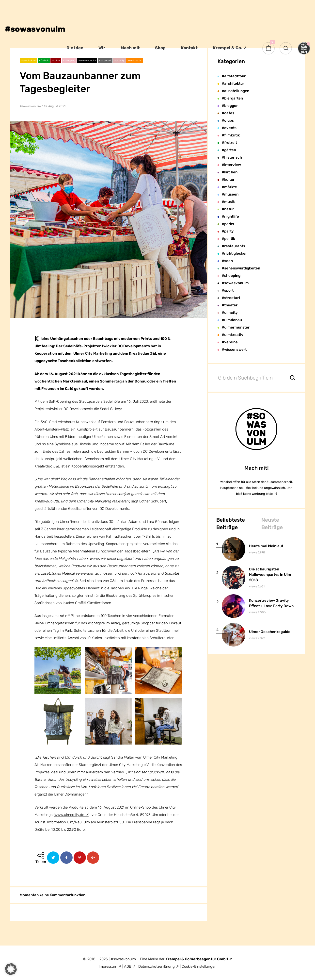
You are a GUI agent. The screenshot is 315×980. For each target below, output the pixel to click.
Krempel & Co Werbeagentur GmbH (197, 959)
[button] (11, 969)
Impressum (108, 966)
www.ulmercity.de (69, 815)
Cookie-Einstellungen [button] (199, 966)
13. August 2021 (55, 106)
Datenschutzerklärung (157, 966)
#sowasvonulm (30, 106)
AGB (128, 966)
